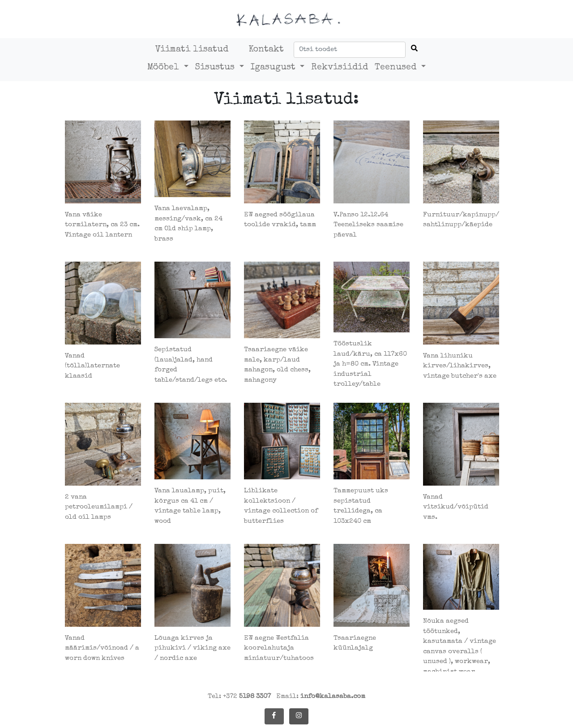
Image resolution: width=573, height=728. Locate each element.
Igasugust (274, 68)
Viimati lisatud (192, 50)
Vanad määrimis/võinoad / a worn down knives (102, 648)
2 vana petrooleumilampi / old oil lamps (99, 507)
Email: (321, 696)
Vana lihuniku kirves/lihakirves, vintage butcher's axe (460, 366)
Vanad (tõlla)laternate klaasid (92, 366)
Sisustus (216, 68)
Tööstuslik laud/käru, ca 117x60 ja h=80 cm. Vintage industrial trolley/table (370, 364)
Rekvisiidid (340, 68)
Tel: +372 (239, 696)
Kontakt (266, 50)
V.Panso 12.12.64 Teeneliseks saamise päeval (368, 225)
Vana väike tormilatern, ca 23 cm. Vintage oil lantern (102, 225)
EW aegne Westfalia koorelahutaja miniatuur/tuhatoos (279, 648)
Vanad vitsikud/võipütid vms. (456, 507)
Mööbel (165, 68)
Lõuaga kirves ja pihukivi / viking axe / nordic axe (192, 648)
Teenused (397, 68)
